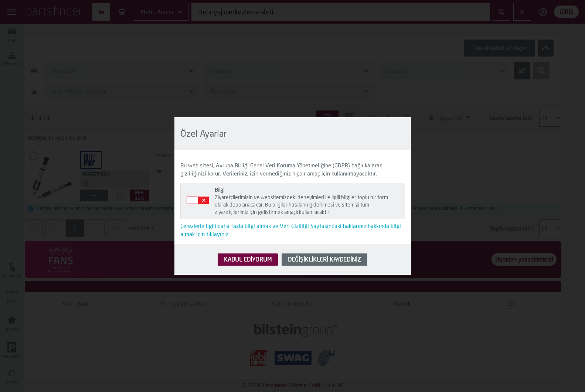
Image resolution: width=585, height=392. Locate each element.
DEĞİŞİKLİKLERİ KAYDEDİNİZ (324, 259)
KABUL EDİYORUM (248, 259)
